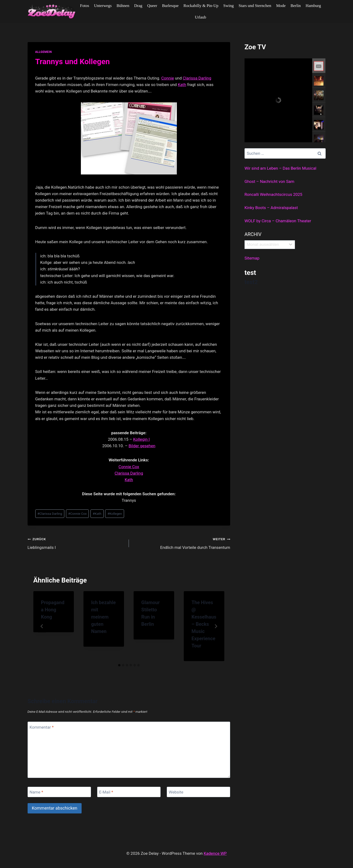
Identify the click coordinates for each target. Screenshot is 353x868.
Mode (281, 6)
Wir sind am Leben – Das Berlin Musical (280, 168)
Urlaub (200, 17)
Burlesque (170, 6)
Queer (152, 6)
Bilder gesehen (142, 446)
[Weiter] (216, 626)
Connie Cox (129, 467)
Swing (228, 6)
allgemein (44, 52)
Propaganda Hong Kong (53, 610)
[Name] (59, 792)
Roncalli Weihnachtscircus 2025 (273, 194)
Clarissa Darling (197, 78)
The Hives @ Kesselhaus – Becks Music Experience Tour (204, 624)
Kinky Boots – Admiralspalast (271, 208)
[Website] (199, 792)
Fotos (85, 6)
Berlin (296, 6)
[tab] (119, 665)
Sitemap (252, 258)
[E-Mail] (129, 792)
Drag (138, 6)
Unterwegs (103, 6)
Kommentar (42, 727)
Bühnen (123, 6)
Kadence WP (215, 853)
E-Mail (106, 792)
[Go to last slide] (42, 626)
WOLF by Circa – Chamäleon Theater (278, 221)
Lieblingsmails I (76, 543)
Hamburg (313, 6)
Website (176, 792)
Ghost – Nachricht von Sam (269, 181)
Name (36, 792)
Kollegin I (141, 439)
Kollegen (115, 514)
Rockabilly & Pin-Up (201, 6)
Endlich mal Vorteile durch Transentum (182, 543)
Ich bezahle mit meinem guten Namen (104, 617)
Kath (182, 85)
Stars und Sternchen (255, 6)
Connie (168, 78)
